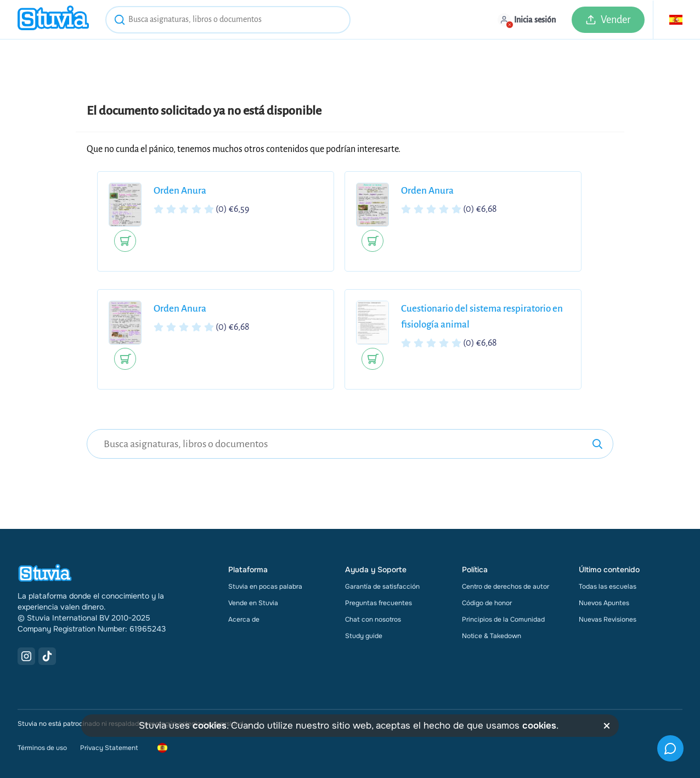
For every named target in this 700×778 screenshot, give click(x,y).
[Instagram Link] (26, 656)
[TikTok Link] (47, 656)
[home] (53, 19)
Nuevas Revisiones (608, 619)
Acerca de (244, 619)
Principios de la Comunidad (503, 619)
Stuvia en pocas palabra (265, 587)
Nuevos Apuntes (604, 603)
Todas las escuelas (608, 587)
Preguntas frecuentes (379, 603)
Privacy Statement (109, 748)
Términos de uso (42, 748)
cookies (210, 726)
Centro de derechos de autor (506, 587)
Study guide (364, 636)
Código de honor (487, 603)
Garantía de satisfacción (382, 587)
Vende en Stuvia (253, 603)
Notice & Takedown (492, 636)
